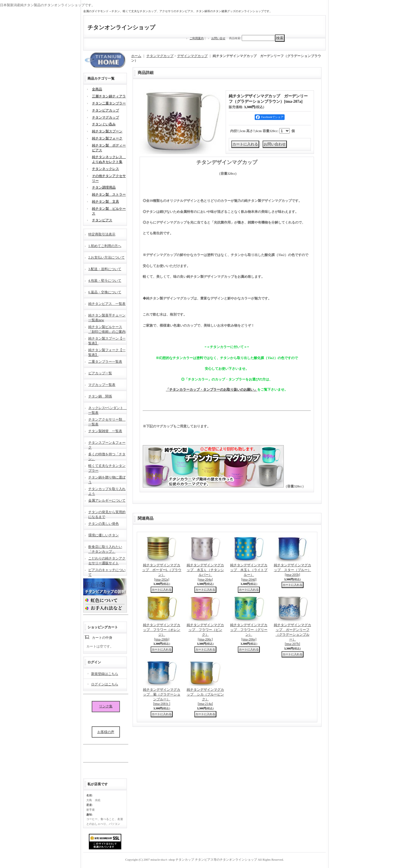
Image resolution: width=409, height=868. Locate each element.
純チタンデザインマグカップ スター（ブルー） (293, 570)
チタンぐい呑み (104, 124)
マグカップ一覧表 (102, 385)
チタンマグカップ (105, 117)
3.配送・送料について (105, 269)
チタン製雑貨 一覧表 (105, 431)
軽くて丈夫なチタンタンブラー (107, 468)
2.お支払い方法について (106, 257)
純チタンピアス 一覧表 (107, 304)
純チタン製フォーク (107, 138)
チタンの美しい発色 (104, 524)
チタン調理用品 (104, 187)
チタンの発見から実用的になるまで (107, 514)
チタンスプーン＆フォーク (107, 444)
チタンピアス (102, 220)
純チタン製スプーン (107, 131)
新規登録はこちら (105, 674)
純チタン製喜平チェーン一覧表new (107, 317)
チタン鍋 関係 (100, 396)
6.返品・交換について (105, 292)
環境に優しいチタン (104, 535)
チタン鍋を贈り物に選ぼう (107, 479)
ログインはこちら (105, 684)
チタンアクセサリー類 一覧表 (107, 421)
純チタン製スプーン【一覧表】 (107, 340)
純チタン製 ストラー (109, 194)
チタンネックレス (105, 169)
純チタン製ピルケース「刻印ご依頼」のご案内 (107, 329)
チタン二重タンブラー (109, 103)
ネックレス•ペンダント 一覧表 (107, 410)
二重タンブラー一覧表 (105, 362)
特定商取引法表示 (102, 234)
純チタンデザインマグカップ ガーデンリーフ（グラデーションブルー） (293, 634)
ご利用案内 (197, 38)
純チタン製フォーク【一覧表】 (107, 352)
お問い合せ (218, 38)
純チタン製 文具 (105, 202)
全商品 (97, 89)
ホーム (136, 56)
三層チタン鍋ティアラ (109, 96)
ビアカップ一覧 (100, 373)
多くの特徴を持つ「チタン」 (107, 456)
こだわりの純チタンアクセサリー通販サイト (107, 560)
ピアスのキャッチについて (107, 572)
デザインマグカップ (192, 56)
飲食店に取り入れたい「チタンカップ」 (105, 549)
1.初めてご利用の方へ (105, 246)
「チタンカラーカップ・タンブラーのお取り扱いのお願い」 (212, 390)
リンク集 (106, 706)
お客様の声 (106, 732)
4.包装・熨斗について (105, 281)
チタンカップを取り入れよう (107, 491)
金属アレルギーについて (107, 500)
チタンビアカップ (105, 110)
